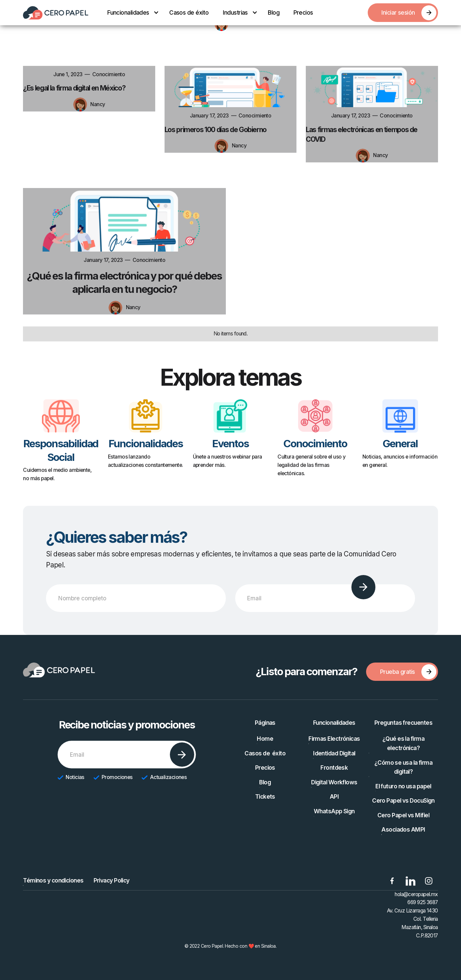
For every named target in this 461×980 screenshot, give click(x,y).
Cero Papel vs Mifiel (403, 815)
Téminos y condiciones (53, 880)
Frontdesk (334, 768)
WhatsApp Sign (334, 811)
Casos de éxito (189, 12)
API (334, 796)
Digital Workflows (334, 782)
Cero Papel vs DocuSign (403, 800)
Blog (274, 12)
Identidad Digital (334, 753)
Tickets (265, 796)
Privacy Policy (112, 880)
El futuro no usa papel (403, 786)
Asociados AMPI (403, 829)
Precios (303, 12)
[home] (56, 13)
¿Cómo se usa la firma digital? (403, 767)
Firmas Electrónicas (334, 739)
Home (265, 739)
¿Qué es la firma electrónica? (403, 743)
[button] (131, 13)
